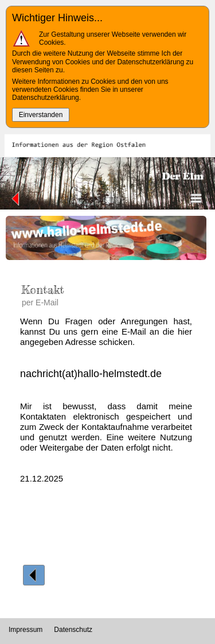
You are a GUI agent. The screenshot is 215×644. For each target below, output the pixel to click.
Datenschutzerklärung (46, 98)
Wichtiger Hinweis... (57, 18)
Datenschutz (73, 630)
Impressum (26, 630)
